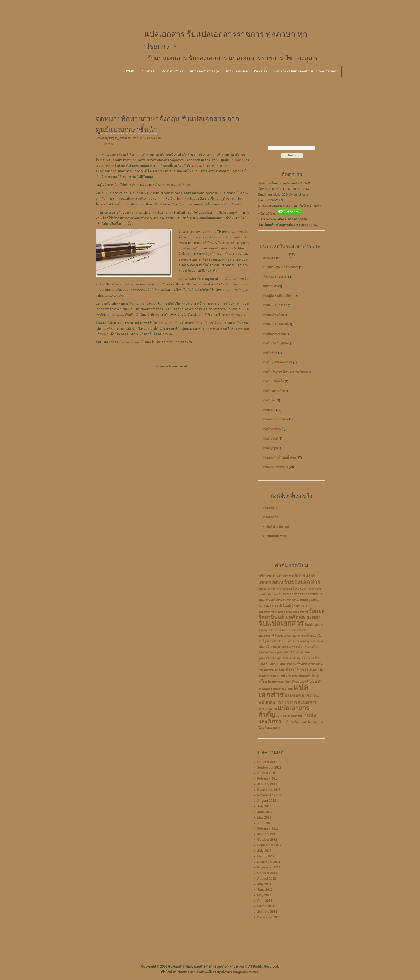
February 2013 (268, 829)
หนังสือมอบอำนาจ (274, 536)
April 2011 (265, 901)
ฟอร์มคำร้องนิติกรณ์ (276, 527)
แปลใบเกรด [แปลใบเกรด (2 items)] (309, 722)
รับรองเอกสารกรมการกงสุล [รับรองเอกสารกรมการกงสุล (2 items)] (275, 589)
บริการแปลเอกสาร (274, 277)
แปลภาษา (269, 410)
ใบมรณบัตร (270, 286)
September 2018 (269, 768)
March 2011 (266, 906)
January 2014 (267, 784)
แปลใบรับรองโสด (274, 391)
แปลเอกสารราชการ (275, 467)
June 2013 (265, 812)
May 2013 (264, 817)
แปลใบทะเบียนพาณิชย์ (277, 362)
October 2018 (267, 762)
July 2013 (264, 806)
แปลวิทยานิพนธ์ (273, 429)
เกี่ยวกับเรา (148, 71)
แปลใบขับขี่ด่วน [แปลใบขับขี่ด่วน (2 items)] (291, 722)
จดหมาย (155, 138)
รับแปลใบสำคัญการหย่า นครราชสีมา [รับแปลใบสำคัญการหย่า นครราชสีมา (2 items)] (281, 647)
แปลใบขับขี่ (270, 353)
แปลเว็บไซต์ (270, 438)
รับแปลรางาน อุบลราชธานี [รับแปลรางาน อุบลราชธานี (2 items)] (291, 612)
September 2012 (269, 845)
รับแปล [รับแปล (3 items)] (317, 594)
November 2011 (269, 867)
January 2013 (267, 834)
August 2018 (267, 773)
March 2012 (266, 856)
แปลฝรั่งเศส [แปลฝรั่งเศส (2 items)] (284, 676)
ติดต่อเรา (260, 71)
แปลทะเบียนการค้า (275, 305)
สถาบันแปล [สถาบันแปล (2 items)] (271, 670)
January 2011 (267, 912)
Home (129, 71)
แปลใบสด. (269, 400)
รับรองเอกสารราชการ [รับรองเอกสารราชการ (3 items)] (295, 594)
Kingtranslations (246, 972)
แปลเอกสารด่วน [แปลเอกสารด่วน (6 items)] (302, 696)
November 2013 (269, 795)
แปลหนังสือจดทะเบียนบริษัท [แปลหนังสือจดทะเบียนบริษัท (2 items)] (276, 689)
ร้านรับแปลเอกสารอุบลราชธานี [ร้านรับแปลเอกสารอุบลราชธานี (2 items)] (294, 658)
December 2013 (269, 790)
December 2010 (269, 917)
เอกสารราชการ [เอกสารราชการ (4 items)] (293, 670)
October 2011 (267, 873)
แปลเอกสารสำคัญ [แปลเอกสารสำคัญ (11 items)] (284, 711)
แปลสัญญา (269, 448)
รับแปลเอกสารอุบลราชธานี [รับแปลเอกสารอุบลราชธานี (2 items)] (292, 636)
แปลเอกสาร (235, 160)
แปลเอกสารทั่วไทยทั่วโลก (279, 457)
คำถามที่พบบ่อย (237, 71)
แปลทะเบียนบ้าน (273, 315)
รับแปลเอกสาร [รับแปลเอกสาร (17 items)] (281, 623)
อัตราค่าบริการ (172, 71)
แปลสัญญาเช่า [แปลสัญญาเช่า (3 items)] (311, 681)
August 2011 (267, 879)
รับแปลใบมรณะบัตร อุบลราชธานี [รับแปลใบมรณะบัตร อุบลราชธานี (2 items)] (302, 641)
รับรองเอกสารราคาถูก (204, 71)
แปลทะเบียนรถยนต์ (275, 324)
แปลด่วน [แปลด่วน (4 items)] (315, 670)
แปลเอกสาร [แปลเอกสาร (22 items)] (283, 691)
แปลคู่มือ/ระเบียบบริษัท (277, 296)
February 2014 (268, 779)
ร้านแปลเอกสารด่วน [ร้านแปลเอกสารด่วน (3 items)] (281, 664)
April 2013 (265, 823)
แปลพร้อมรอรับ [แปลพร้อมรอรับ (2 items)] (302, 676)
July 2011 (264, 884)
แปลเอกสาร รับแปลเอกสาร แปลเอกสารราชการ (306, 71)
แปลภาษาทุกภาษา (274, 419)
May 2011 (264, 895)
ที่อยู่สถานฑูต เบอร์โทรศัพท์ (280, 267)
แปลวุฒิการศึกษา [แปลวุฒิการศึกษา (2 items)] (288, 682)
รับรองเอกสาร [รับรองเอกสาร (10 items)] (302, 582)
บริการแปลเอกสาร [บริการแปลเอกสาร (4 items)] (274, 576)
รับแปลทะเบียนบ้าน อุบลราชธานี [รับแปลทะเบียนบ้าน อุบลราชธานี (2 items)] (279, 600)
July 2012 (264, 851)
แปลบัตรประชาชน (274, 334)
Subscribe (107, 144)
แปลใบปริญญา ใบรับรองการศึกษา (284, 372)
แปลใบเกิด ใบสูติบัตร (276, 343)
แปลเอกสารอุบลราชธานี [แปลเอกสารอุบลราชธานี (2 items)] (291, 716)
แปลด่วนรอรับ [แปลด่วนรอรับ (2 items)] (267, 676)
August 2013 (267, 801)
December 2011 (269, 862)
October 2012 (267, 840)
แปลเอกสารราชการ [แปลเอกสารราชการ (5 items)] (278, 702)
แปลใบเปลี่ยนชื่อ (273, 381)
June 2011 (265, 890)
